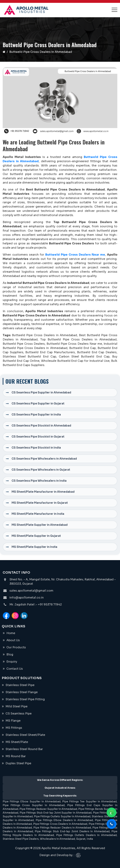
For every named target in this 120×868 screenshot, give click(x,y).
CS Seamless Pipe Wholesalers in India (39, 481)
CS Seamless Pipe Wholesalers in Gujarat (41, 470)
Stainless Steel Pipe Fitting (25, 699)
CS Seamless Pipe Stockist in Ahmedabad (41, 426)
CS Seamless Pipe (19, 714)
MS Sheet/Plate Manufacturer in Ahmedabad (43, 492)
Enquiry (12, 662)
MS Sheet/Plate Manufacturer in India (38, 514)
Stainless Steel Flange (22, 692)
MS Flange (13, 721)
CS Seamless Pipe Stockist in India (36, 448)
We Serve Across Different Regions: (60, 780)
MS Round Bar (16, 756)
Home (11, 633)
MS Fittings (14, 728)
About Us (13, 640)
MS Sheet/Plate (17, 742)
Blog (10, 654)
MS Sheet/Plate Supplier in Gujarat (36, 536)
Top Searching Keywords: (60, 796)
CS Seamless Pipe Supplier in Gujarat (38, 403)
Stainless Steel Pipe (20, 685)
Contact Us (15, 669)
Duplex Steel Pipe (18, 763)
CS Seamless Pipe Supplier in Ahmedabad (41, 392)
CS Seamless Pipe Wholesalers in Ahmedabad (44, 459)
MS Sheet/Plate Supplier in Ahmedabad (40, 525)
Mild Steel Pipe (16, 706)
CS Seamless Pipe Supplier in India (36, 415)
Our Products (16, 647)
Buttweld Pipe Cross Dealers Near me (75, 255)
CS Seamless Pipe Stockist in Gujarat (38, 437)
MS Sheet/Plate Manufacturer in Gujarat (40, 503)
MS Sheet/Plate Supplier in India (34, 547)
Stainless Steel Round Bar (24, 749)
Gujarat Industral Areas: (60, 788)
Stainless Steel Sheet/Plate (25, 735)
